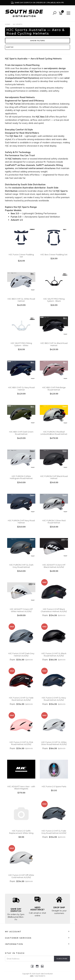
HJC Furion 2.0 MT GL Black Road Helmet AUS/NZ (54, 655)
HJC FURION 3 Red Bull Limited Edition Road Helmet (54, 433)
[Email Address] (30, 959)
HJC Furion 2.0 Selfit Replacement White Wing (21, 832)
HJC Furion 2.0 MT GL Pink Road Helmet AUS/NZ (21, 743)
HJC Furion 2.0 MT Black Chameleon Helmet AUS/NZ (54, 610)
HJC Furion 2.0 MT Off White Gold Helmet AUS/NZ (21, 876)
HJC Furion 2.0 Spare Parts (54, 786)
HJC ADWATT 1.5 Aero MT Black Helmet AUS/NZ (54, 566)
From (54, 615)
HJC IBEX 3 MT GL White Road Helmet (21, 300)
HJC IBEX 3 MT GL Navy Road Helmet (21, 389)
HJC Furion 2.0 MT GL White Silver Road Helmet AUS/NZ (54, 743)
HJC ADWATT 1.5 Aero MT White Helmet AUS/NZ (21, 610)
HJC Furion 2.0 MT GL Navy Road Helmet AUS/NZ (54, 699)
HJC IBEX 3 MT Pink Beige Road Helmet (54, 389)
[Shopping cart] (61, 13)
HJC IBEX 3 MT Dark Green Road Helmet (21, 433)
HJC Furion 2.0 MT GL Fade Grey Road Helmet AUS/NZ (54, 832)
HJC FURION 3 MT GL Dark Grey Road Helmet (21, 566)
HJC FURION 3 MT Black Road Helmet (54, 477)
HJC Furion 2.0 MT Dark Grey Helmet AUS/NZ (21, 655)
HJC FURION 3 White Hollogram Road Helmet (21, 477)
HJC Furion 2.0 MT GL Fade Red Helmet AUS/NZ (21, 699)
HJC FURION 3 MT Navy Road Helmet (21, 522)
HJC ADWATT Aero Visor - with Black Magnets (21, 788)
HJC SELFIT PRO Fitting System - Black (54, 300)
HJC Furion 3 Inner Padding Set (21, 256)
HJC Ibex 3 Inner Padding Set (54, 254)
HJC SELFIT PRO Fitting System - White (21, 344)
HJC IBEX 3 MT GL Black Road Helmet (54, 344)
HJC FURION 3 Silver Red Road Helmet (54, 522)
